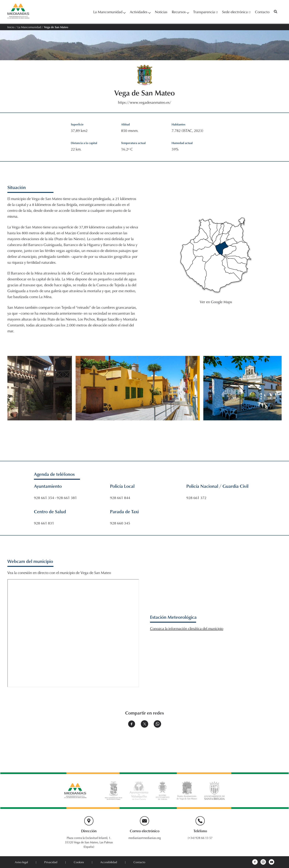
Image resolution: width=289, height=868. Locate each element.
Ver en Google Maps (216, 302)
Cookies (79, 862)
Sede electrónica (236, 12)
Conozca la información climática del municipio (187, 628)
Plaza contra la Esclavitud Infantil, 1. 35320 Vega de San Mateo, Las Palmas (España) (89, 842)
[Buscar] (276, 12)
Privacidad (51, 862)
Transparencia (205, 12)
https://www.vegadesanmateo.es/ (145, 102)
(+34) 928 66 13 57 (200, 838)
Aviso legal (21, 862)
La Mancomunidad (109, 12)
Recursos (180, 12)
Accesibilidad (109, 862)
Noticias (161, 12)
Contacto (262, 12)
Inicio (11, 27)
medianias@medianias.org (145, 838)
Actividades (140, 12)
